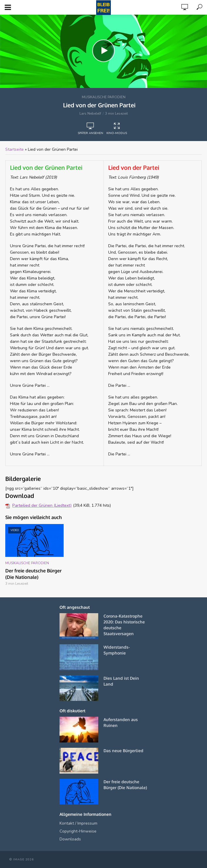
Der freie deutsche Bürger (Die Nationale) (33, 574)
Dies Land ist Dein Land (121, 681)
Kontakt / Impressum (78, 823)
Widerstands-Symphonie (117, 650)
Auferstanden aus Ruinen (121, 722)
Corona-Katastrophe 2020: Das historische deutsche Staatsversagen (124, 625)
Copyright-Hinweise (78, 831)
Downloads (70, 839)
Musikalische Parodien (104, 97)
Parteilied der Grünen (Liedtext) (42, 505)
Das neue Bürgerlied (123, 751)
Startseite (15, 149)
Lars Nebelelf (90, 113)
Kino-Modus (117, 129)
